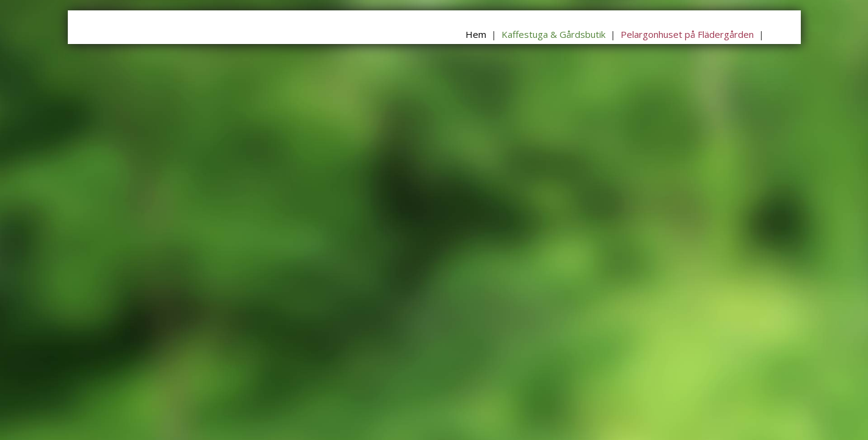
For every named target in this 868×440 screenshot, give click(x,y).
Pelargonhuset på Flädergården (687, 34)
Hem (476, 34)
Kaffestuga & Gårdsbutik (553, 34)
